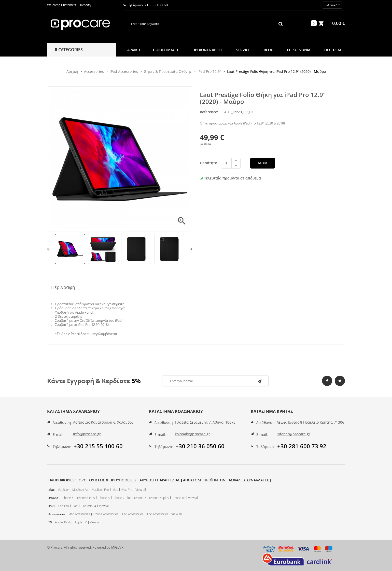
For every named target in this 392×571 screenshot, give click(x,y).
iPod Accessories (157, 514)
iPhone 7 (140, 498)
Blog (269, 50)
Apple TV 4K (63, 522)
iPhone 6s (178, 498)
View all (141, 490)
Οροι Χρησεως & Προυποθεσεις (108, 480)
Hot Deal (333, 50)
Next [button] (189, 249)
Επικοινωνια (299, 50)
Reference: (209, 112)
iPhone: (54, 498)
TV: (51, 522)
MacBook (63, 490)
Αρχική (134, 50)
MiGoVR (117, 547)
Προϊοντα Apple (208, 50)
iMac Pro (127, 490)
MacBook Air (80, 490)
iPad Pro (63, 506)
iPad (75, 506)
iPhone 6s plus (159, 498)
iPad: (52, 506)
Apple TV (81, 522)
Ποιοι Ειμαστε (166, 50)
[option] (70, 249)
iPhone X (67, 498)
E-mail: (59, 434)
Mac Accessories (79, 514)
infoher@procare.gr (293, 434)
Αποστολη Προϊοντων (204, 480)
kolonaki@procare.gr (192, 434)
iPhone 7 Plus (122, 498)
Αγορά (263, 163)
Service (243, 50)
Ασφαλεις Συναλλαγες (249, 480)
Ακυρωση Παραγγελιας (160, 480)
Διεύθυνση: (62, 422)
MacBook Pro (100, 490)
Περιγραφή (63, 287)
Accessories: (57, 514)
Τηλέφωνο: (62, 447)
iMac (115, 490)
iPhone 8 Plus (86, 498)
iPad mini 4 (88, 506)
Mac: (52, 490)
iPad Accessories (132, 514)
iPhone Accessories (106, 514)
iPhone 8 (104, 498)
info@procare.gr (87, 434)
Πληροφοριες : (62, 480)
